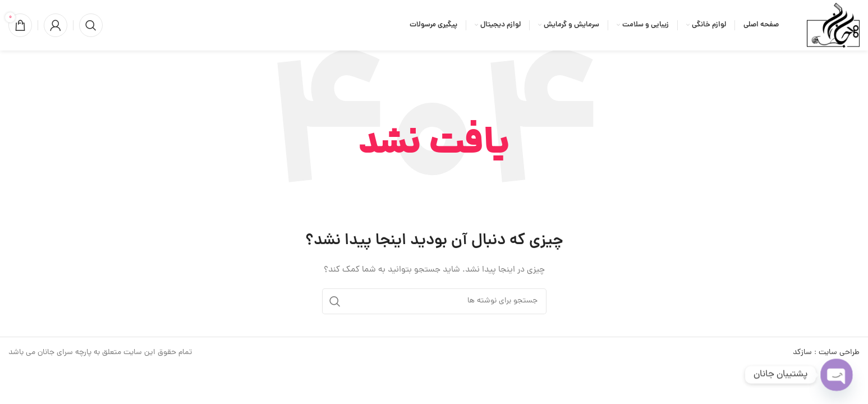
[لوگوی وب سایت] (833, 26)
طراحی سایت (839, 353)
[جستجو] (91, 25)
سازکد (802, 353)
